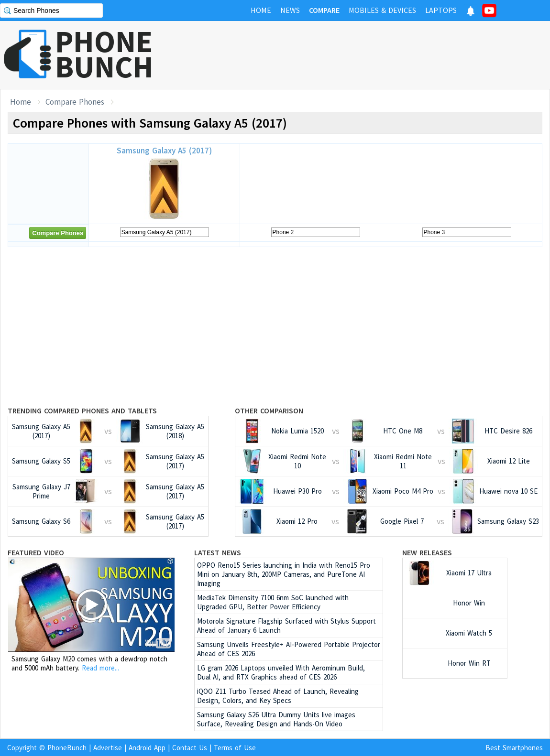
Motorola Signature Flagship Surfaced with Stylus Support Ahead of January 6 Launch (286, 626)
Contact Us (190, 748)
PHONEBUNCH (104, 54)
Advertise (108, 748)
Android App (147, 748)
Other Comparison (269, 410)
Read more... (100, 668)
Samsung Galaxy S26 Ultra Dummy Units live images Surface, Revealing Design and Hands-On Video (276, 719)
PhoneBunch (67, 748)
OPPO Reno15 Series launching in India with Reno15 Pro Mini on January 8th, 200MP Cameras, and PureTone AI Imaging (284, 574)
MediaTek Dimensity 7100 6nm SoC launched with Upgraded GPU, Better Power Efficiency (273, 602)
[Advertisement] (275, 326)
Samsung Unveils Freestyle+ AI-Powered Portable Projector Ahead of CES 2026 (289, 649)
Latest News (218, 552)
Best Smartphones (514, 748)
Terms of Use (235, 748)
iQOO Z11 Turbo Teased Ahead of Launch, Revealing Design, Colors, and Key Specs (278, 696)
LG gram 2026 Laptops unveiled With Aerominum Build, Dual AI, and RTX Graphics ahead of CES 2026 (281, 672)
